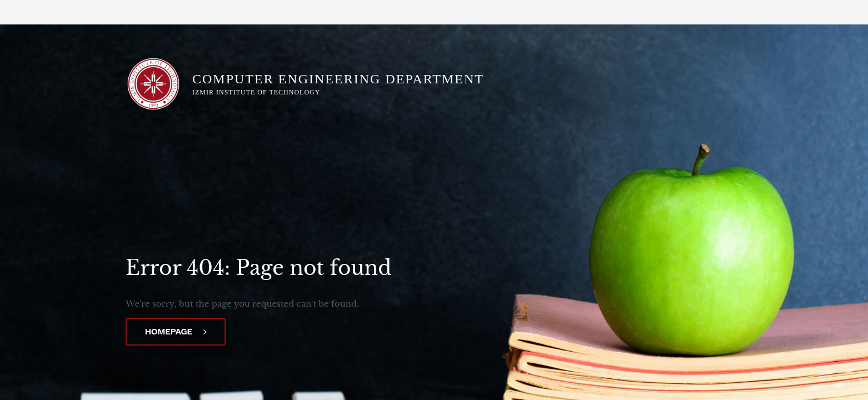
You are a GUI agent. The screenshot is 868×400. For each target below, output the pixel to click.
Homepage (176, 331)
